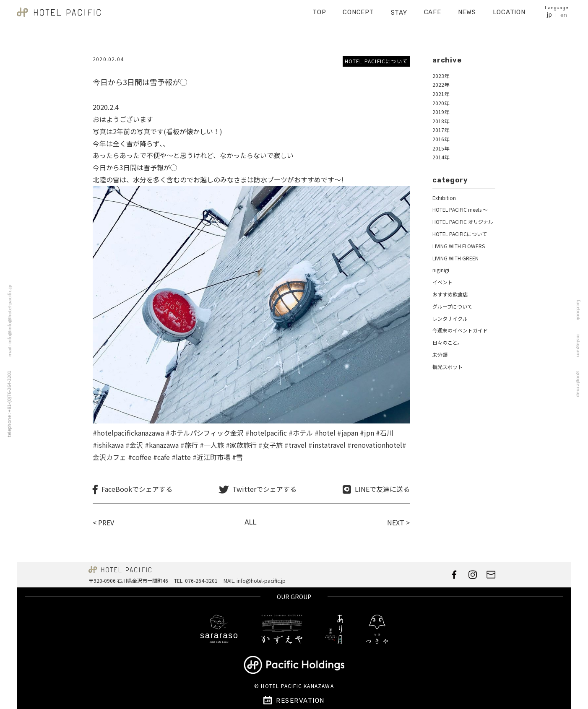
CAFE (433, 9)
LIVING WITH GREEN (455, 258)
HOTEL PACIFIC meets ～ (460, 209)
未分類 (440, 354)
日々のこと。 (448, 342)
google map (581, 384)
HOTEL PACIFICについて (376, 61)
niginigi (441, 270)
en (564, 13)
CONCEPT (358, 9)
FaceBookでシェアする (137, 489)
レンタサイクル (450, 318)
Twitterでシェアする (264, 489)
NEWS (467, 9)
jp (549, 12)
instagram (581, 345)
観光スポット (448, 367)
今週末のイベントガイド (460, 330)
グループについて (452, 306)
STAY (399, 10)
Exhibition (444, 198)
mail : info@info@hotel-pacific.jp (7, 321)
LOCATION (509, 9)
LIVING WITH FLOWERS (459, 246)
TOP (319, 9)
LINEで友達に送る (382, 489)
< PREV (103, 522)
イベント (442, 282)
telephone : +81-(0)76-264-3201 (6, 404)
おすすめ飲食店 (450, 294)
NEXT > (398, 522)
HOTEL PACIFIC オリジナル (463, 222)
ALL (251, 522)
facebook (581, 310)
